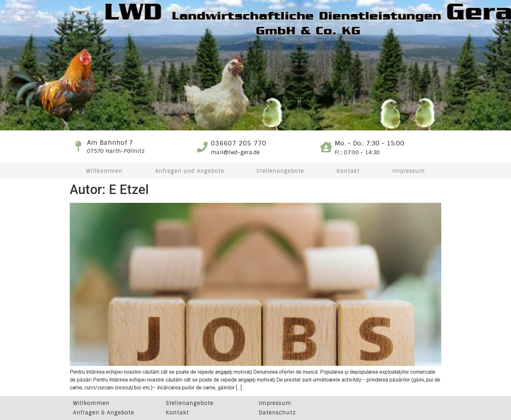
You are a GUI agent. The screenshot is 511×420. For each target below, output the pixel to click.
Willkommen (104, 171)
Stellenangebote (280, 171)
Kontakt (348, 171)
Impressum (409, 171)
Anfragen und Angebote (190, 171)
